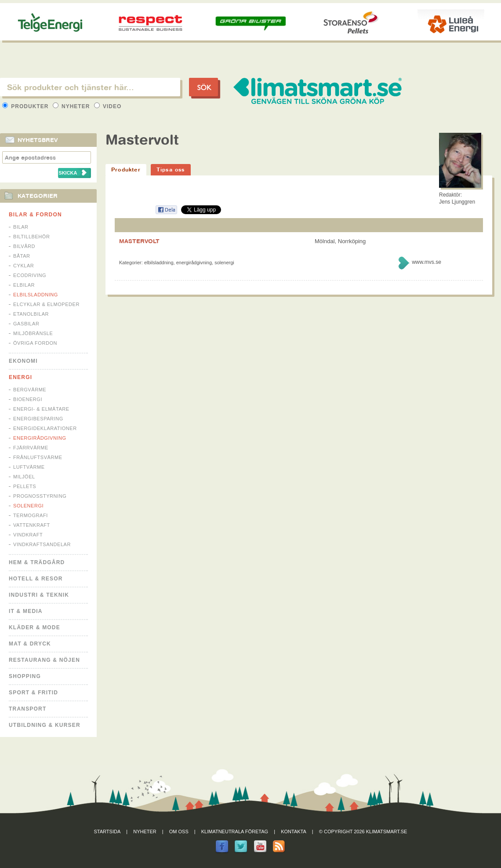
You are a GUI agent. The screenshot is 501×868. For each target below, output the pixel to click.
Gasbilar (26, 324)
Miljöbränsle (33, 333)
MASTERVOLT (139, 241)
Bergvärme (30, 390)
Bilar (21, 227)
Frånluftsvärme (38, 457)
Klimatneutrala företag (235, 832)
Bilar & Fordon (35, 215)
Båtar (22, 256)
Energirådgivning (40, 438)
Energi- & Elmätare (41, 409)
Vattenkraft (32, 525)
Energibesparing (38, 419)
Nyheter (72, 106)
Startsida (107, 832)
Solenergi (28, 506)
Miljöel (24, 477)
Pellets (25, 486)
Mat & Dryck (30, 644)
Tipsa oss (171, 170)
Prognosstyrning (40, 496)
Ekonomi (23, 361)
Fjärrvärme (31, 448)
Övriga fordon (35, 343)
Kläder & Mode (34, 627)
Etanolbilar (31, 314)
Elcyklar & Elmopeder (46, 304)
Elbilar (24, 285)
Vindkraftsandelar (42, 544)
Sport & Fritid (33, 693)
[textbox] (90, 87)
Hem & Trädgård (37, 562)
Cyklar (24, 266)
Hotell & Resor (36, 579)
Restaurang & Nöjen (44, 660)
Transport (27, 709)
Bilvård (24, 246)
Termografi (31, 515)
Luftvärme (29, 467)
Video (108, 106)
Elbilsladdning (36, 295)
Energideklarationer (45, 428)
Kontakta (294, 832)
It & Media (26, 611)
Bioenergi (28, 399)
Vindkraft (28, 535)
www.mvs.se (427, 262)
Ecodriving (30, 275)
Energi (20, 377)
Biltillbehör (31, 237)
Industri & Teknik (39, 595)
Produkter (26, 106)
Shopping (25, 676)
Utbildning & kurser (45, 725)
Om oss (179, 832)
